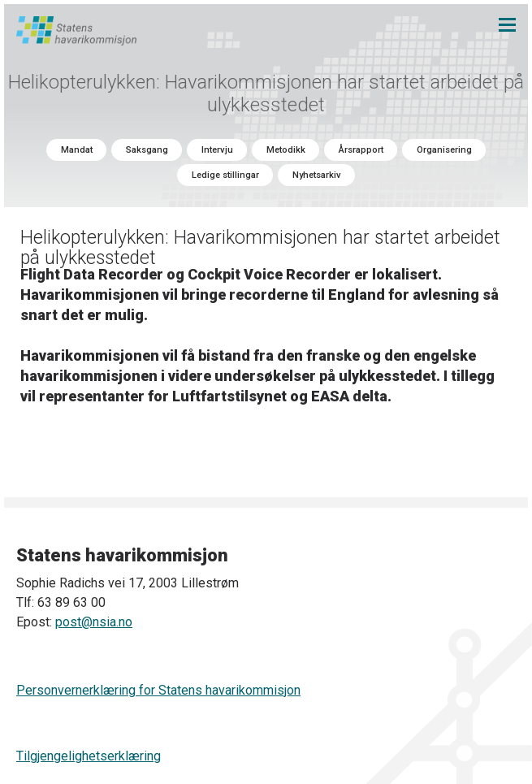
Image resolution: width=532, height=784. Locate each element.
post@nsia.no (94, 622)
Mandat (77, 150)
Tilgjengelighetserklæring (89, 756)
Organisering (444, 150)
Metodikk (286, 150)
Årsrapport (361, 150)
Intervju (217, 150)
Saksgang (147, 150)
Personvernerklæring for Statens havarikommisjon (158, 690)
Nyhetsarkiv (317, 175)
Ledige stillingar (225, 175)
